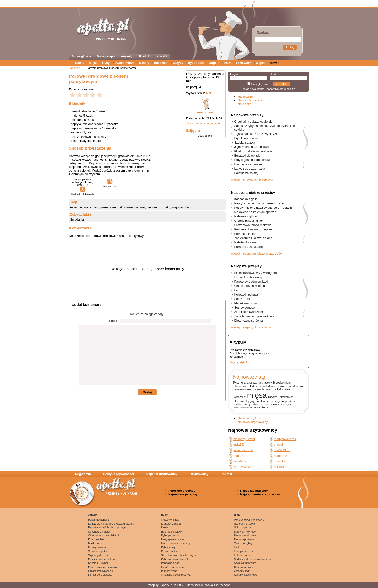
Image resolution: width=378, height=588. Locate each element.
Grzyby (178, 63)
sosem (114, 207)
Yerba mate (236, 357)
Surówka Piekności (245, 532)
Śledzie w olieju (170, 520)
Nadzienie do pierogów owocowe (253, 559)
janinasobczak (243, 450)
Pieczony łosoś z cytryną (175, 543)
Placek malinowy (246, 303)
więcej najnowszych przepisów (252, 180)
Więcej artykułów (240, 362)
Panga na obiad (170, 563)
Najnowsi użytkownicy (253, 422)
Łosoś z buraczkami (173, 567)
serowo (265, 404)
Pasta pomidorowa (245, 535)
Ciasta (80, 63)
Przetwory (244, 63)
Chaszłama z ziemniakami (103, 535)
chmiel (278, 445)
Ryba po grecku (170, 535)
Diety (237, 515)
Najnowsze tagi (250, 377)
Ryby (106, 63)
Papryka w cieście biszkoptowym (107, 527)
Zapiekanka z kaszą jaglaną (253, 238)
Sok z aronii (242, 299)
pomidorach (263, 401)
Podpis (114, 321)
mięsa (257, 395)
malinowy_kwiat (244, 439)
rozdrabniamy (242, 404)
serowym (286, 404)
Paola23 (239, 456)
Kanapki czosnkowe (246, 575)
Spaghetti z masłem (100, 532)
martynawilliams (285, 439)
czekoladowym (268, 386)
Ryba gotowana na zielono (176, 559)
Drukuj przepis (110, 185)
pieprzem (153, 207)
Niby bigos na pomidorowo (253, 160)
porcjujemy (278, 401)
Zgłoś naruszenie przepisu (204, 123)
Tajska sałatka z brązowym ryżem (257, 134)
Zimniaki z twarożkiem (250, 312)
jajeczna (271, 389)
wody (87, 207)
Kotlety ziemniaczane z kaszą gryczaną (111, 524)
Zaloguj (281, 84)
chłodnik (252, 386)
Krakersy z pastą (171, 524)
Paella (165, 527)
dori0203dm (282, 450)
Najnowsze (245, 97)
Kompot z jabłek (245, 234)
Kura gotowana (97, 547)
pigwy (251, 401)
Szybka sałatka (245, 142)
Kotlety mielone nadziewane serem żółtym (263, 208)
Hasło (273, 74)
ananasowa (251, 383)
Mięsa (93, 63)
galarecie (258, 389)
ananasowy (265, 383)
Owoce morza (124, 63)
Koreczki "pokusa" (247, 294)
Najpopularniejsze (250, 100)
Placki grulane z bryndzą (102, 567)
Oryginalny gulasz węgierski (253, 121)
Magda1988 (282, 456)
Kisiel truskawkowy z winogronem (257, 273)
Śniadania (77, 219)
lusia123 (239, 445)
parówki (140, 207)
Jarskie (93, 515)
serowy (275, 404)
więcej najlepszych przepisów (251, 327)
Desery (144, 63)
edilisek (279, 467)
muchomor (205, 112)
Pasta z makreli (170, 551)
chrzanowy (240, 386)
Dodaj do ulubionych (83, 193)
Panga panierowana (173, 539)
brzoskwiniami (282, 383)
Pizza (228, 63)
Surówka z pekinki (99, 551)
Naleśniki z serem (246, 242)
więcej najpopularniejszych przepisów (257, 253)
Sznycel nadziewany (248, 277)
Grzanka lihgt (242, 571)
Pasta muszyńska (98, 520)
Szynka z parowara (245, 563)
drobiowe (127, 207)
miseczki (76, 207)
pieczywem (100, 207)
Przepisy (153, 585)
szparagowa (241, 407)
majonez (77, 115)
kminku (289, 389)
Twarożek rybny (243, 543)
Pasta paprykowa (244, 539)
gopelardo (240, 461)
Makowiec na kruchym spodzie (255, 212)
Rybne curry (168, 547)
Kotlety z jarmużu (244, 555)
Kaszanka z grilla (246, 199)
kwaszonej (240, 397)
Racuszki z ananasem (249, 164)
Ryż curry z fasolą (244, 524)
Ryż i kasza (196, 63)
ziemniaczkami (259, 407)
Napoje (214, 63)
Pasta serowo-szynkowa (102, 559)
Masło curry (95, 543)
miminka (280, 461)
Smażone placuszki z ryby (176, 575)
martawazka (242, 467)
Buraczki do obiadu (247, 156)
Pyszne (238, 383)
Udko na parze (243, 527)
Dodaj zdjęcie (205, 136)
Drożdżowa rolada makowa (253, 225)
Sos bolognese (245, 308)
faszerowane (243, 389)
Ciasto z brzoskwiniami (250, 286)
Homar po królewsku (100, 575)
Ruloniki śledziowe (172, 532)
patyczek (273, 397)
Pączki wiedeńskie (247, 138)
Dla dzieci (161, 63)
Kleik (237, 547)
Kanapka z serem (244, 551)
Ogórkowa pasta (244, 567)
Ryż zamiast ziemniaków (245, 350)
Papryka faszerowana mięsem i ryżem (260, 203)
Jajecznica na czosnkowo (252, 147)
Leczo (238, 290)
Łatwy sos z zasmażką (250, 169)
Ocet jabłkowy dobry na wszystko (250, 353)
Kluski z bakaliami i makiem (253, 151)
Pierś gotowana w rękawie (249, 520)
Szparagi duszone (99, 555)
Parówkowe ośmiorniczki (251, 281)
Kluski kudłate (96, 539)
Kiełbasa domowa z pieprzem (254, 229)
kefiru (280, 389)
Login (234, 74)
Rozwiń (274, 63)
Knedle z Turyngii (98, 563)
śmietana (77, 120)
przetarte (290, 401)
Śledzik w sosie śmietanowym (178, 555)
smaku (166, 207)
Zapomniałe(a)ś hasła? (280, 89)
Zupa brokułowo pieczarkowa (254, 316)
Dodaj (147, 392)
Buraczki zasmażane (249, 247)
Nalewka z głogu (246, 216)
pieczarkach (287, 397)
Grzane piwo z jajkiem (249, 221)
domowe (298, 386)
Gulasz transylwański (101, 571)
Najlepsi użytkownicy (252, 418)
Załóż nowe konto (253, 89)
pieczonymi (240, 401)
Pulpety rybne (169, 571)
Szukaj (290, 47)
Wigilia (260, 63)
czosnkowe (285, 386)
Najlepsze (244, 104)
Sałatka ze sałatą (246, 173)
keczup (76, 132)
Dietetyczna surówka (249, 321)
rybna (255, 404)
